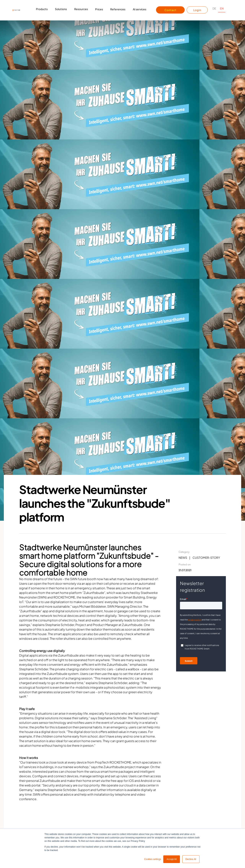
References (118, 9)
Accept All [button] (172, 859)
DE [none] (214, 8)
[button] (42, 10)
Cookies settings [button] (153, 859)
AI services (140, 9)
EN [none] (222, 8)
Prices (99, 9)
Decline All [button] (191, 859)
